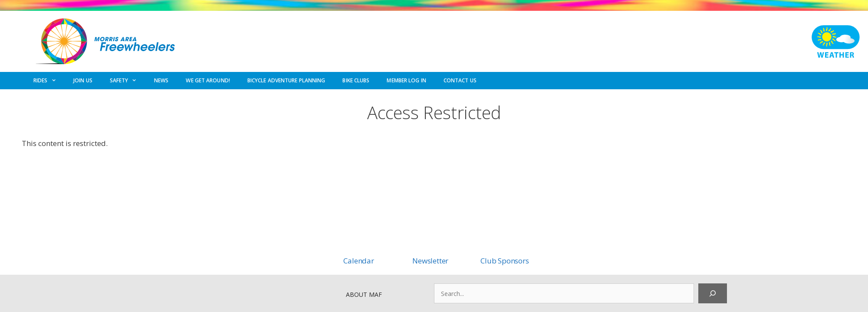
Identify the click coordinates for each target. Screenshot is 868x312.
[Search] (713, 293)
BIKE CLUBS (356, 80)
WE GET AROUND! (208, 80)
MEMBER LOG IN (406, 80)
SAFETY (128, 81)
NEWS (161, 80)
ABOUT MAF (364, 294)
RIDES (49, 81)
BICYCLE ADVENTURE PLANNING (286, 80)
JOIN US (83, 80)
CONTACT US (460, 80)
